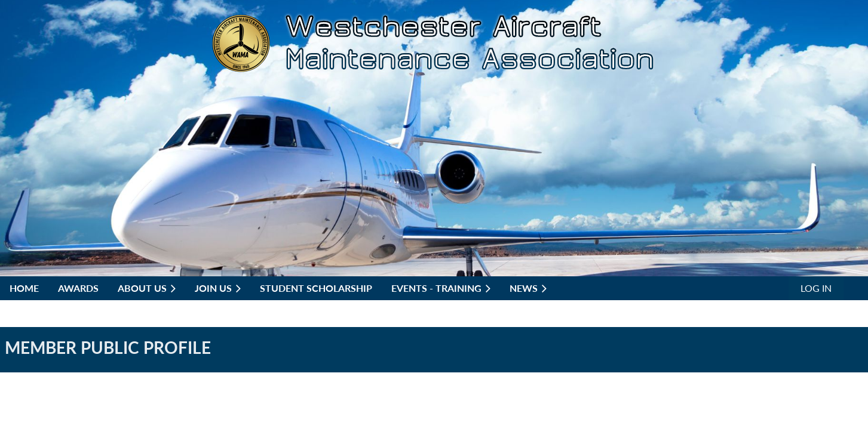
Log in (816, 288)
